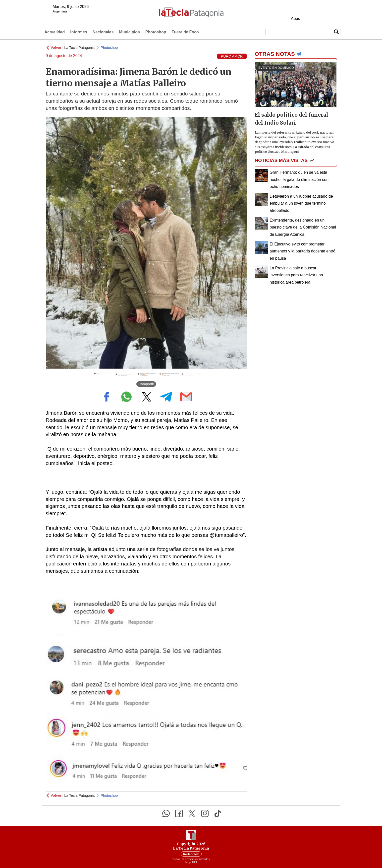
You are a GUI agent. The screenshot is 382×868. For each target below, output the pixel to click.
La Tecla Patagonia (79, 48)
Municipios (129, 32)
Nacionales (103, 32)
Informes (79, 32)
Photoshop (156, 32)
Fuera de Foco (185, 32)
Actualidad (55, 32)
